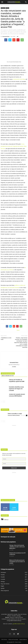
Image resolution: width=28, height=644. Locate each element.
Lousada (3, 579)
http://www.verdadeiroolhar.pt (14, 365)
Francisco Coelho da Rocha (14, 415)
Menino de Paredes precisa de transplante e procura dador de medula (17, 562)
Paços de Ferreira (5, 584)
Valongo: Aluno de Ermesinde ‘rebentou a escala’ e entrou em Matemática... (17, 547)
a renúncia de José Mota (19, 79)
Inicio (2, 6)
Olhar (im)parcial (5, 591)
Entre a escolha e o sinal (15, 414)
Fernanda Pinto (6, 36)
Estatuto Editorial (23, 640)
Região (2, 586)
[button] (26, 2)
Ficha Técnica (4, 640)
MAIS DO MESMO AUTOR (8, 376)
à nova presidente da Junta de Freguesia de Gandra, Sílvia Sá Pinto (14, 146)
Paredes (7, 8)
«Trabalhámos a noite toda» (6, 339)
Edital (5, 520)
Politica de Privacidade (13, 640)
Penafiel (3, 577)
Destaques (3, 8)
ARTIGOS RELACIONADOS (8, 374)
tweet (18, 330)
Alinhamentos (5, 410)
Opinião (3, 588)
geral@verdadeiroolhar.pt (19, 624)
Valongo (3, 581)
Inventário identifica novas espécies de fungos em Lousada (16, 389)
